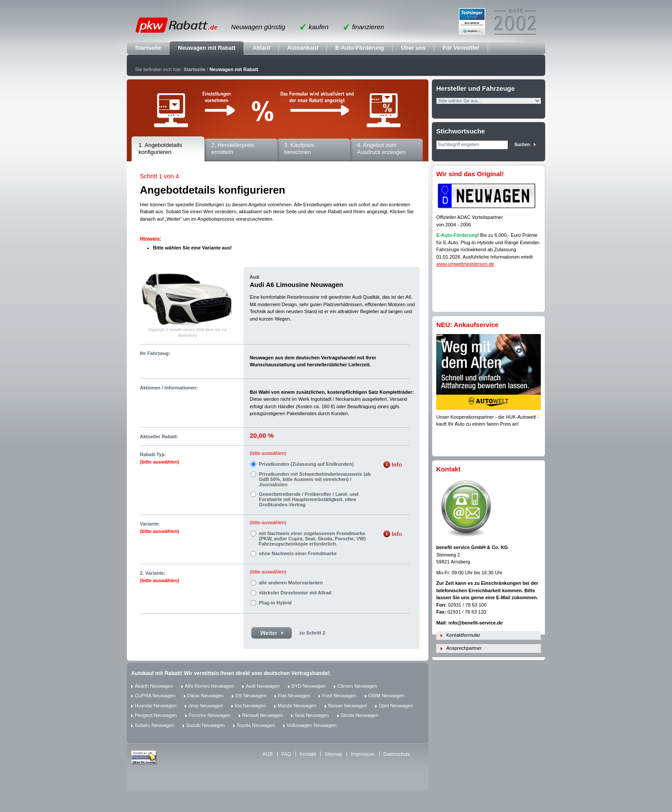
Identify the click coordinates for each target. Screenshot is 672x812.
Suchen (522, 145)
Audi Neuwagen (263, 686)
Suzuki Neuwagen (205, 725)
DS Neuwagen (251, 696)
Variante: (160, 527)
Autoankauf (303, 48)
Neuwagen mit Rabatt (207, 48)
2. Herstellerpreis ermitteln (233, 149)
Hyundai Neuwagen (156, 706)
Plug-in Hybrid (275, 603)
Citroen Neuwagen (357, 686)
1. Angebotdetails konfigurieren (160, 149)
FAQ (286, 754)
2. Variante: (160, 577)
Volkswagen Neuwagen (312, 725)
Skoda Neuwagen (360, 715)
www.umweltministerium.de (465, 264)
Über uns (413, 48)
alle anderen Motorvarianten (291, 583)
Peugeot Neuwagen (156, 715)
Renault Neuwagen (263, 715)
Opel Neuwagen (396, 706)
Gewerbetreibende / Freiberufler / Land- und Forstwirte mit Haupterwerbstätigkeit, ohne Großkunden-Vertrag (309, 499)
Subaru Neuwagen (154, 725)
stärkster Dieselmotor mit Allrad (295, 593)
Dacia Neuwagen (206, 696)
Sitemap (333, 754)
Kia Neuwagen (251, 706)
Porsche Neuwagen (210, 715)
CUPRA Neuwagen (155, 696)
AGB (268, 754)
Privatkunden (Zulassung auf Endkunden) (306, 464)
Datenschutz (397, 754)
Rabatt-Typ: (160, 458)
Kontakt (308, 754)
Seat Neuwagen (312, 715)
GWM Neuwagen (387, 696)
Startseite (148, 48)
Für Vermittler (461, 48)
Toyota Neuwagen (256, 725)
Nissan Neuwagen (348, 706)
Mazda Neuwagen (297, 706)
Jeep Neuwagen (206, 706)
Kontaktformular (463, 635)
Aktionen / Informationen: (169, 388)
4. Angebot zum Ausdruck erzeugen (381, 149)
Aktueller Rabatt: (159, 437)
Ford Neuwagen (339, 696)
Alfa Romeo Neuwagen (209, 686)
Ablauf (261, 48)
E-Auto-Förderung (360, 48)
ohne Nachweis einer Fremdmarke (298, 553)
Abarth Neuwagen (154, 686)
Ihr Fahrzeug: (155, 353)
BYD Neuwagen (309, 686)
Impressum (363, 754)
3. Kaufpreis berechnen (299, 149)
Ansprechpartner (464, 648)
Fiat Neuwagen (294, 696)
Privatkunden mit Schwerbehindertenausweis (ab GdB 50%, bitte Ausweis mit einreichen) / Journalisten (315, 479)
